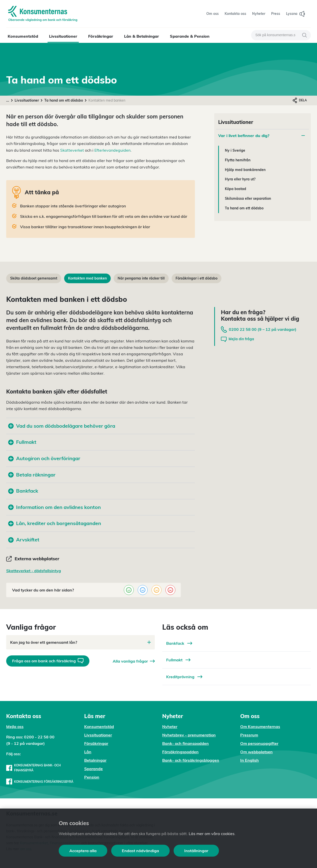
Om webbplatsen (256, 752)
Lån (88, 752)
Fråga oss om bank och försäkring (48, 661)
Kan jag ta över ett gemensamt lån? (80, 642)
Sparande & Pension (190, 36)
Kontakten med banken (87, 278)
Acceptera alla (83, 851)
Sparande (93, 769)
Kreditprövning (184, 677)
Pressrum (249, 735)
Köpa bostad (236, 189)
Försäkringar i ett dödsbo (197, 278)
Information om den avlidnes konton (54, 507)
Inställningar (196, 851)
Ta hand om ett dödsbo (64, 100)
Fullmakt (22, 442)
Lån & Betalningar (142, 36)
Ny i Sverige (235, 150)
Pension (92, 777)
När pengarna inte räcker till (141, 278)
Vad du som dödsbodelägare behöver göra (62, 426)
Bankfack (23, 491)
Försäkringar (101, 36)
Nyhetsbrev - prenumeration (189, 735)
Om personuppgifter (259, 743)
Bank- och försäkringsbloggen (191, 760)
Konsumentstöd (23, 36)
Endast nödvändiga (140, 851)
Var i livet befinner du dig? (262, 136)
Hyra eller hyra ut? (240, 179)
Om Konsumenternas (260, 727)
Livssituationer (63, 36)
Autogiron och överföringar (44, 458)
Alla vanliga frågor (134, 661)
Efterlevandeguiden (112, 150)
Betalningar (95, 760)
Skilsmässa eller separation (248, 198)
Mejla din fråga (238, 339)
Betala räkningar (32, 475)
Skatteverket (72, 150)
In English (250, 760)
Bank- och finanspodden (185, 743)
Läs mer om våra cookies (212, 834)
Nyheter (170, 727)
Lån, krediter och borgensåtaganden (55, 523)
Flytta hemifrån (238, 160)
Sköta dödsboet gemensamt (34, 278)
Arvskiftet (24, 540)
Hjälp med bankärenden (245, 170)
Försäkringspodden (180, 752)
